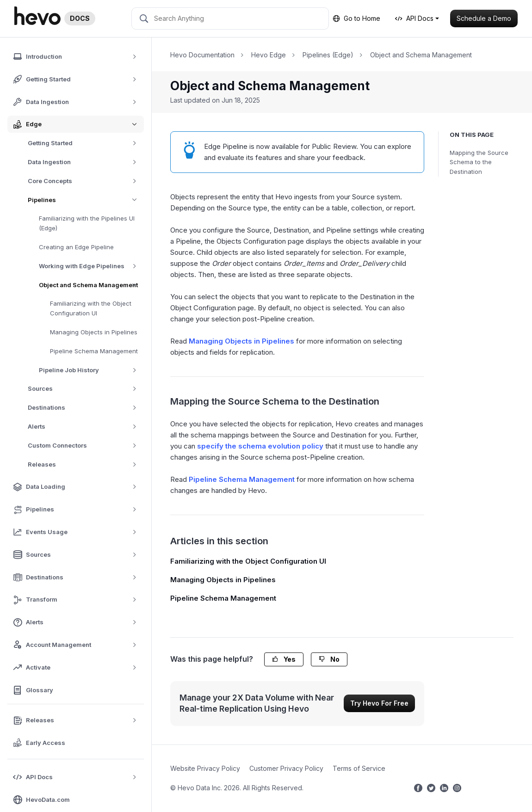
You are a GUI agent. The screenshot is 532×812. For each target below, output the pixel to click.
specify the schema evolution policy (260, 446)
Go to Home (356, 18)
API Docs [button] (414, 18)
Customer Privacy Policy (286, 768)
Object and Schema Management (91, 285)
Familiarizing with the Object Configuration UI (91, 308)
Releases (85, 464)
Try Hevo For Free (379, 703)
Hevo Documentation (202, 55)
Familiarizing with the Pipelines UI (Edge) (87, 223)
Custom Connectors (85, 446)
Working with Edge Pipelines (91, 266)
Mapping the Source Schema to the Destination (479, 162)
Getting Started (85, 143)
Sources (85, 389)
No (329, 659)
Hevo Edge (269, 55)
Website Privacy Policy (205, 768)
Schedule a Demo (484, 18)
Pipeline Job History (91, 370)
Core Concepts (85, 181)
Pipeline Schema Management (94, 351)
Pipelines (86, 200)
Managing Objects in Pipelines (94, 332)
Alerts (85, 427)
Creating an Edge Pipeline (76, 247)
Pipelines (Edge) (328, 55)
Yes (284, 659)
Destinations (85, 408)
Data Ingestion (85, 162)
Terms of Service (359, 768)
